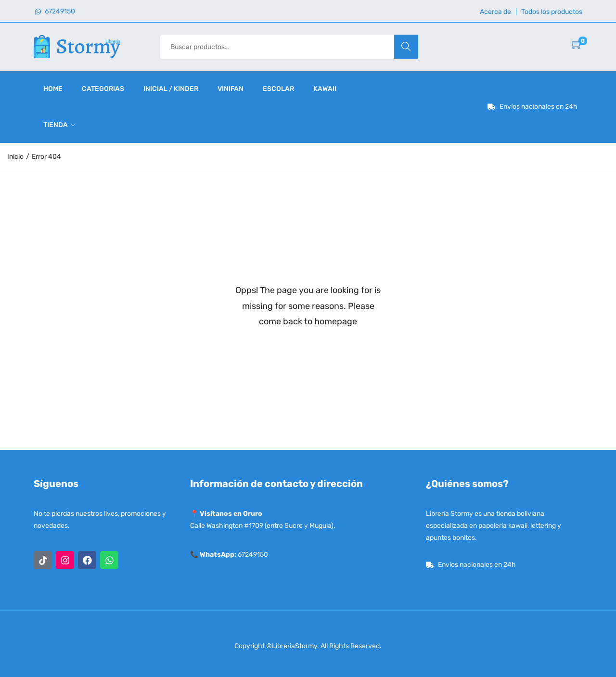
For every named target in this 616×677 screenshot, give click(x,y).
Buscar (406, 46)
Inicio (15, 157)
